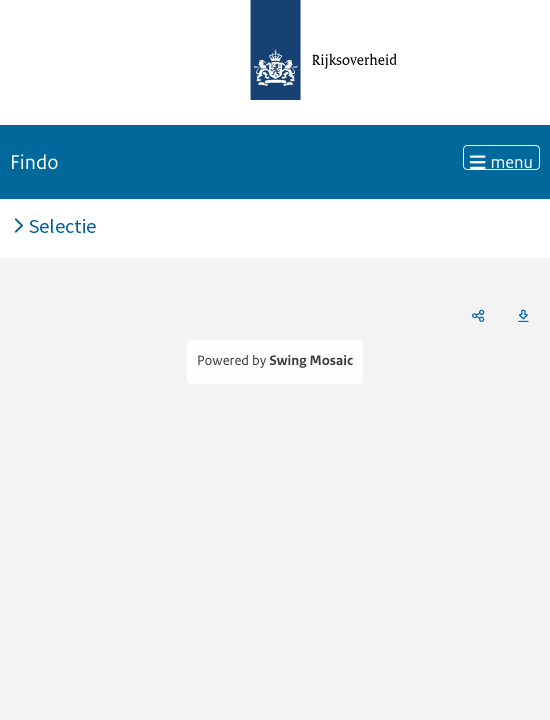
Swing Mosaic (311, 361)
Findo (34, 162)
